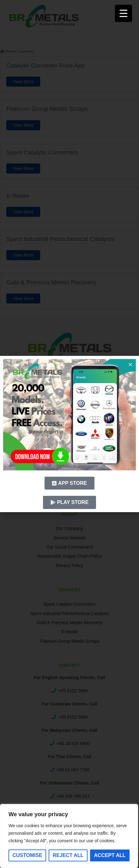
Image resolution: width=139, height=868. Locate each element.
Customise (27, 855)
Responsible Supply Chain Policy (69, 556)
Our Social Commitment (69, 547)
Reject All (68, 855)
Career (69, 443)
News (69, 453)
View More (23, 82)
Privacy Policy (69, 565)
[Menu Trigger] (123, 13)
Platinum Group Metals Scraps (70, 641)
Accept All (110, 855)
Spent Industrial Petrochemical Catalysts (69, 613)
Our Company (69, 528)
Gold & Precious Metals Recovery (69, 623)
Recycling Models (70, 415)
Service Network (70, 538)
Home (69, 406)
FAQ (69, 425)
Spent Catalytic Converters (69, 604)
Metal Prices (69, 434)
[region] (69, 836)
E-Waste (69, 632)
